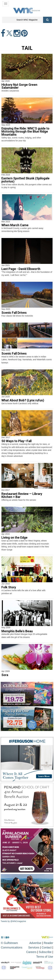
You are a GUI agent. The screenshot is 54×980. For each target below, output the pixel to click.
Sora (5, 675)
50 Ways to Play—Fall (16, 441)
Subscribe (46, 952)
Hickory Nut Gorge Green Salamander (19, 86)
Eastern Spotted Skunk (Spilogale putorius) (25, 180)
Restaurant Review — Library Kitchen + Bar (22, 495)
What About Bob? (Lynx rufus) (23, 400)
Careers (31, 952)
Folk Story (9, 587)
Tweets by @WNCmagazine (13, 921)
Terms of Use (45, 957)
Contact (47, 947)
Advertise (35, 943)
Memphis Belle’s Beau (17, 631)
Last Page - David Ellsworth (21, 269)
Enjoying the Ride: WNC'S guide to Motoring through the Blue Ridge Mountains (25, 131)
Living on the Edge (14, 538)
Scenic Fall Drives (14, 313)
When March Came (15, 225)
